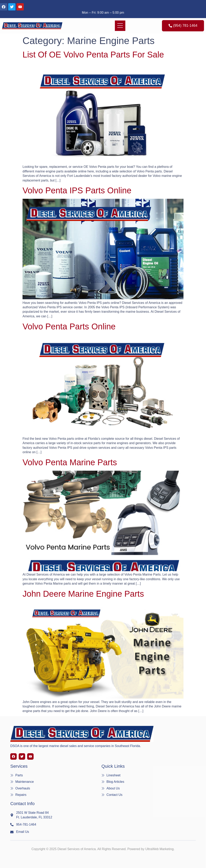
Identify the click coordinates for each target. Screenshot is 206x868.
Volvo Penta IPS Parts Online (77, 190)
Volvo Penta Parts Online (69, 326)
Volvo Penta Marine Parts (70, 462)
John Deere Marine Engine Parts (83, 594)
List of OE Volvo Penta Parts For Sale (93, 55)
